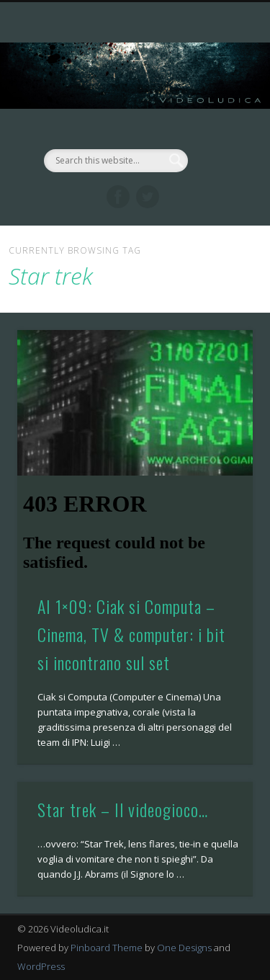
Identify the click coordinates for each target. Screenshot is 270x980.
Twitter (148, 197)
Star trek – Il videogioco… (123, 809)
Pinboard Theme (107, 948)
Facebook (118, 197)
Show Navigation (218, 129)
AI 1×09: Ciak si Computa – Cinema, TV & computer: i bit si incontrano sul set (131, 634)
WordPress (41, 966)
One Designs (184, 948)
